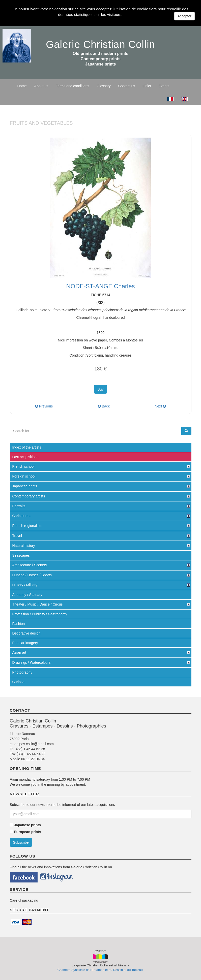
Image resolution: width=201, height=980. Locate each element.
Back (104, 406)
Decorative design (26, 633)
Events (164, 86)
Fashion (19, 624)
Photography (22, 672)
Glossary (104, 86)
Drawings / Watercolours (32, 662)
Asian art (19, 652)
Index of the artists (27, 447)
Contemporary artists (29, 496)
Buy (100, 389)
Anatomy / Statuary (27, 595)
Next (160, 406)
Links (147, 86)
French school (23, 466)
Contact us (127, 86)
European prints (27, 832)
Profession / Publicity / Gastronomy (40, 614)
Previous (44, 406)
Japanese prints (25, 486)
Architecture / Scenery (30, 565)
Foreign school (24, 476)
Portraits (19, 506)
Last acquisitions (25, 457)
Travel (17, 536)
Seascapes (21, 555)
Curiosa (18, 682)
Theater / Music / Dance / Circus (38, 604)
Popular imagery (25, 643)
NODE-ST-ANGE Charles (100, 286)
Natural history (24, 546)
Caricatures (21, 516)
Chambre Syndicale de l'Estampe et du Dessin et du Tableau (100, 970)
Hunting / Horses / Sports (32, 575)
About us (41, 86)
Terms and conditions (72, 86)
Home (22, 86)
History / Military (25, 585)
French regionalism (27, 526)
